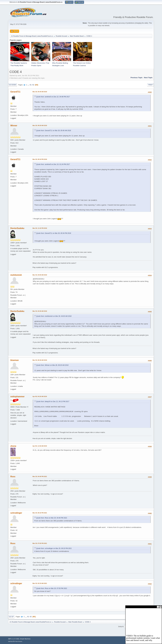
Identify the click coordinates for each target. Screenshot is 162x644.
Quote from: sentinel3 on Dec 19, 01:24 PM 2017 (53, 164)
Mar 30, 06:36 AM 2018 (40, 360)
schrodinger (16, 513)
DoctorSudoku (17, 228)
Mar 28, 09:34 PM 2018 (40, 159)
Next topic (148, 78)
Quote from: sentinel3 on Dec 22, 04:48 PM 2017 (53, 97)
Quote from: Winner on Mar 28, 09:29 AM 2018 (52, 365)
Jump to (121, 627)
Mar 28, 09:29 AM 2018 (40, 125)
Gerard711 (15, 92)
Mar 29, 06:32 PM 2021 (40, 513)
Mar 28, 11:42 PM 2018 (40, 228)
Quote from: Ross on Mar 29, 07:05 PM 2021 (52, 588)
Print (150, 85)
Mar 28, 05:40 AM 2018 (40, 92)
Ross (13, 477)
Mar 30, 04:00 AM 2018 (40, 275)
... (29, 85)
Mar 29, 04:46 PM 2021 (40, 476)
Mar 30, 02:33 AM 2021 (40, 583)
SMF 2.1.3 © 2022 (14, 639)
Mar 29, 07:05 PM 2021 (40, 543)
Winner (14, 126)
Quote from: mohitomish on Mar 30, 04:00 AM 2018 (54, 316)
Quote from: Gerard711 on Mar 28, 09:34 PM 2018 (54, 233)
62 (33, 85)
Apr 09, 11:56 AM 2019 (40, 446)
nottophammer (17, 397)
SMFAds (10, 641)
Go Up (11, 617)
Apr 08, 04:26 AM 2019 (40, 396)
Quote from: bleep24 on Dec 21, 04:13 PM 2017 (53, 402)
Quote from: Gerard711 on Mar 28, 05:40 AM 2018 (54, 131)
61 (31, 85)
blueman (15, 360)
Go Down (13, 85)
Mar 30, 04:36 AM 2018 (40, 311)
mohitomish (16, 275)
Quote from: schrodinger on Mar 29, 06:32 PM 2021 (54, 548)
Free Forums (19, 641)
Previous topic (136, 78)
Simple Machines (25, 639)
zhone (13, 446)
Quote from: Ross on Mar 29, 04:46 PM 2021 (52, 518)
